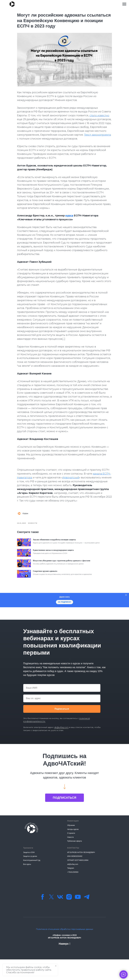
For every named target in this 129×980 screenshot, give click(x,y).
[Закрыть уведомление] (56, 966)
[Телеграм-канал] (87, 918)
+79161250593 (73, 893)
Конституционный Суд (32, 881)
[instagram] (69, 918)
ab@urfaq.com (61, 748)
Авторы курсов (73, 850)
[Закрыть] (126, 616)
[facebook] (43, 918)
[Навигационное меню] (124, 4)
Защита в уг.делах (30, 877)
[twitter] (51, 918)
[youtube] (78, 918)
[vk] (60, 918)
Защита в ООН (29, 873)
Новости (70, 858)
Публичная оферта (75, 862)
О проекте (71, 854)
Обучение (71, 846)
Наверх (65, 964)
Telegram (71, 889)
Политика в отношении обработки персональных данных (64, 950)
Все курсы (27, 885)
